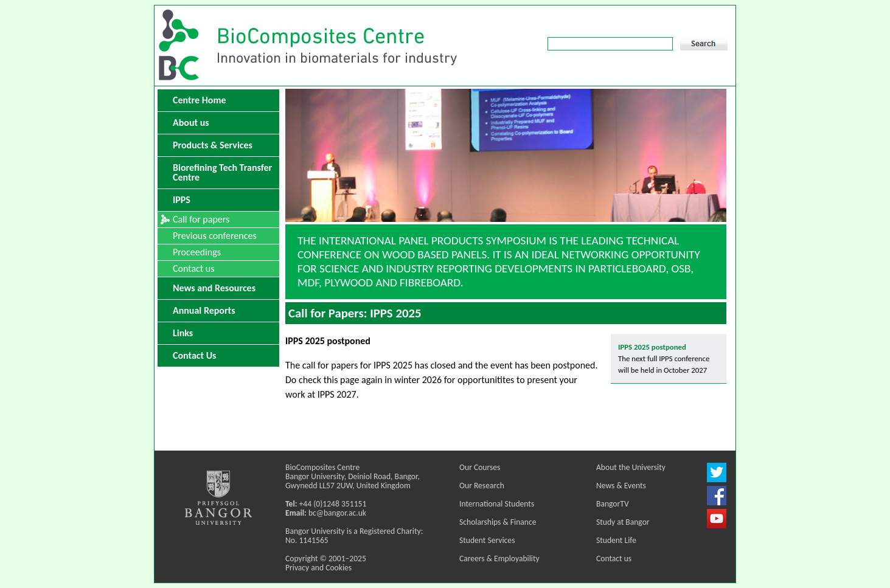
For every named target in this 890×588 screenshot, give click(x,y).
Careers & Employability (499, 559)
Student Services (487, 540)
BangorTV (613, 504)
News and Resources (214, 288)
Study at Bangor (623, 522)
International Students (497, 504)
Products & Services (213, 145)
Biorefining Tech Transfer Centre (222, 172)
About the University (631, 467)
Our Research (482, 486)
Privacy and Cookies (318, 568)
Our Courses (480, 467)
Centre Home (199, 100)
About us (191, 123)
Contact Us (194, 355)
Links (183, 333)
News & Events (621, 486)
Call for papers (201, 219)
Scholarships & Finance (498, 522)
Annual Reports (204, 310)
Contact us (193, 268)
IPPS (182, 200)
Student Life (616, 540)
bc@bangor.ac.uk (337, 513)
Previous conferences (215, 236)
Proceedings (197, 252)
